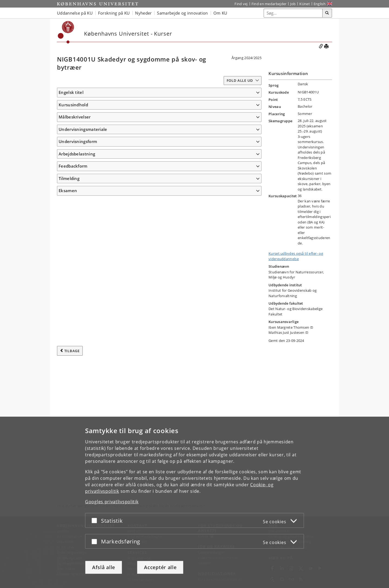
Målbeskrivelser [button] (75, 191)
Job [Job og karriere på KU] (293, 4)
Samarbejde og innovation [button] (182, 13)
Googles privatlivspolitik (112, 502)
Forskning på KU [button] (114, 13)
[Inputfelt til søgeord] (293, 13)
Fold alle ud (240, 80)
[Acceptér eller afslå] (96, 520)
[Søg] (327, 13)
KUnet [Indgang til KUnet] (305, 4)
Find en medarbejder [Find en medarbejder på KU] (269, 4)
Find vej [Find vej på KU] (241, 4)
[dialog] (194, 502)
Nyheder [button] (143, 13)
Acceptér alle (160, 567)
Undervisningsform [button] (78, 415)
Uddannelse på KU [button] (75, 13)
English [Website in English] (320, 4)
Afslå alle (104, 567)
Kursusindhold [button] (73, 113)
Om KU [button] (220, 13)
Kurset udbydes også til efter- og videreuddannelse (296, 256)
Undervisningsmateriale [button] (83, 321)
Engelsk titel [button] (71, 92)
